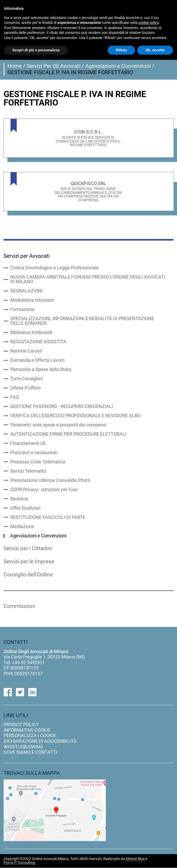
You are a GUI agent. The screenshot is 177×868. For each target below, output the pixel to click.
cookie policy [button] (149, 23)
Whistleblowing (23, 747)
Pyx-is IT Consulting (19, 863)
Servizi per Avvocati (27, 256)
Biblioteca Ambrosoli (31, 332)
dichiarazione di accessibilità (40, 741)
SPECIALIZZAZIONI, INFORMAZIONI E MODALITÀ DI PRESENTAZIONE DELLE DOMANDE (82, 321)
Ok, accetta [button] (155, 50)
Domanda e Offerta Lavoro (37, 360)
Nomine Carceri (26, 351)
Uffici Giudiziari (25, 508)
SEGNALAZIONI (26, 291)
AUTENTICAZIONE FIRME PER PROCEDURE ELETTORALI (68, 434)
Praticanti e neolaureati (34, 453)
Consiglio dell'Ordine (28, 575)
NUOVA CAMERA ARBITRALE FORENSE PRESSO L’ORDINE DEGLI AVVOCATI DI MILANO (88, 279)
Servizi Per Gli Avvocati (54, 66)
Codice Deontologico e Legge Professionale (55, 268)
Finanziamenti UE (28, 443)
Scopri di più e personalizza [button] (36, 50)
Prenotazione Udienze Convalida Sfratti (50, 480)
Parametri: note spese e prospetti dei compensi (58, 425)
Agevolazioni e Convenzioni (118, 66)
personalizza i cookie (30, 736)
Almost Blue (135, 859)
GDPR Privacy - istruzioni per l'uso (44, 490)
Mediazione (22, 527)
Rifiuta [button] (122, 50)
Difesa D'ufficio (25, 388)
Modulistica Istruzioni (32, 300)
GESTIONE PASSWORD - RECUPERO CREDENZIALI (62, 406)
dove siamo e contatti (30, 752)
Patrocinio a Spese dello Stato (41, 369)
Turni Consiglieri (27, 379)
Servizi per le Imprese (29, 561)
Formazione (22, 309)
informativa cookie (27, 730)
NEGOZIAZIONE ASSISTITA (38, 342)
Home (15, 66)
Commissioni (19, 606)
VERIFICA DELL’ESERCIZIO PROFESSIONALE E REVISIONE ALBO (75, 416)
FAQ (15, 397)
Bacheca (19, 499)
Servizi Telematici (28, 471)
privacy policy (21, 725)
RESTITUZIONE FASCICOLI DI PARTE (48, 517)
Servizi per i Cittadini (28, 548)
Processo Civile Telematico (38, 462)
